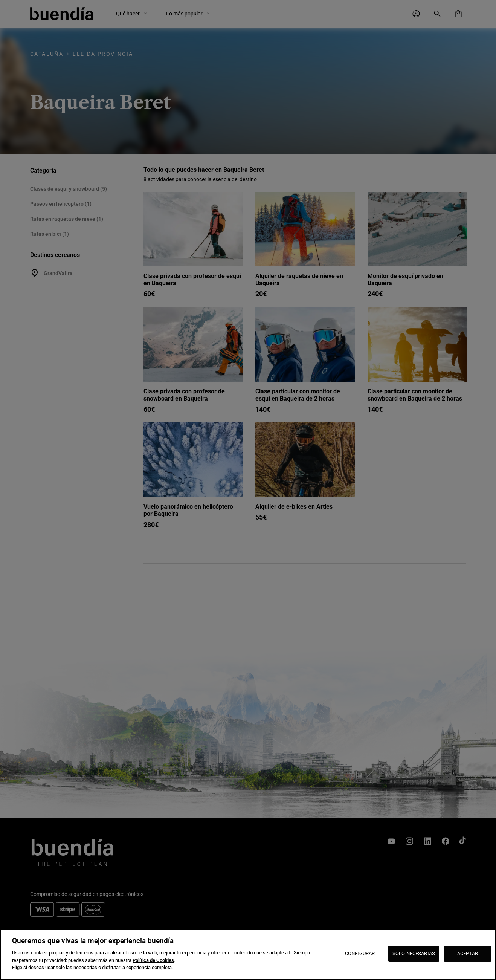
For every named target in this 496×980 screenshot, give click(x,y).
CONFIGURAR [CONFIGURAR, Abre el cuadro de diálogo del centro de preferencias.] (360, 953)
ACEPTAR (468, 953)
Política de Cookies (153, 960)
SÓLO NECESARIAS (414, 953)
